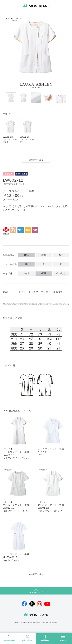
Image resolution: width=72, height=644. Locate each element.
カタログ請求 (9, 640)
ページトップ (36, 593)
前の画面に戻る (36, 574)
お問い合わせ (27, 640)
